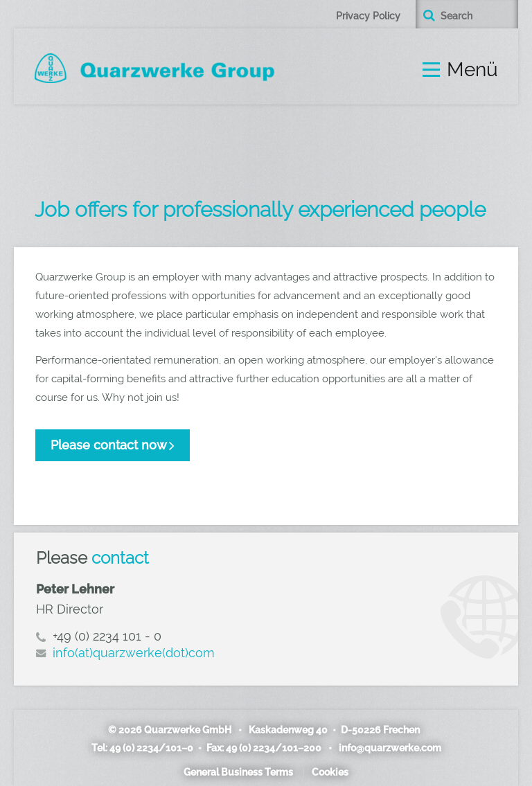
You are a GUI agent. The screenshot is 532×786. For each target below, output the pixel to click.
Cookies (330, 772)
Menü (472, 70)
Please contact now (109, 445)
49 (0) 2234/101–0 (152, 748)
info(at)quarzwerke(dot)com (134, 653)
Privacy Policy (368, 16)
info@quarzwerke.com (389, 748)
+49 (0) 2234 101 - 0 (107, 636)
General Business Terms (238, 772)
